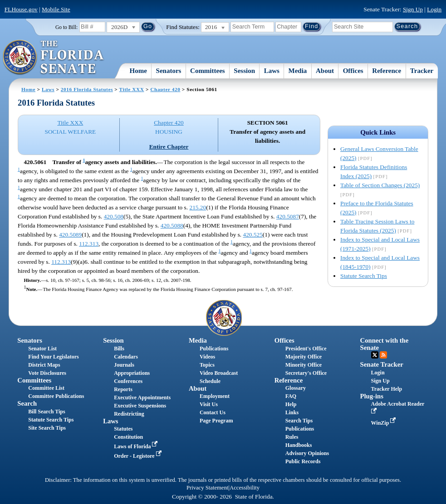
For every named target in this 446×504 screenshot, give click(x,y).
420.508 (114, 216)
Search (27, 403)
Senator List (42, 349)
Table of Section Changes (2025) (380, 185)
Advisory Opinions (307, 453)
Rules (292, 437)
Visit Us (209, 404)
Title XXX (132, 89)
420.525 (253, 235)
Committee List (46, 388)
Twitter (375, 355)
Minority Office (304, 365)
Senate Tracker (382, 364)
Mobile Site (56, 9)
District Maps (44, 365)
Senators (169, 71)
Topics (207, 365)
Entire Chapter (169, 147)
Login (434, 9)
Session (244, 71)
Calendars (126, 357)
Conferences (128, 381)
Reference (387, 71)
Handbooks (299, 445)
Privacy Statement (207, 488)
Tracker (422, 71)
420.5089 (70, 235)
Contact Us (213, 412)
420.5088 (172, 225)
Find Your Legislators (53, 357)
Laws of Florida (137, 446)
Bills (119, 349)
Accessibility (245, 488)
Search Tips (299, 421)
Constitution (128, 437)
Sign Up (413, 9)
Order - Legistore (139, 456)
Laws (272, 71)
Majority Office (304, 357)
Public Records (303, 461)
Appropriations (132, 373)
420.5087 (288, 216)
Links (292, 412)
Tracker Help (387, 389)
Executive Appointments (142, 397)
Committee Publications (56, 396)
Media (298, 71)
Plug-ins (372, 396)
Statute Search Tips (364, 276)
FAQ (291, 396)
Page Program (216, 421)
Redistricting (129, 414)
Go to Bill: (66, 27)
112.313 (89, 244)
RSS (383, 355)
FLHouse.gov (21, 9)
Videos (207, 357)
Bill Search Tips (47, 412)
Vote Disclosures (47, 373)
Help (291, 404)
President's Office (306, 349)
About (325, 71)
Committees (208, 71)
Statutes (123, 429)
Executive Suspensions (140, 406)
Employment (215, 396)
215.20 (198, 207)
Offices (353, 71)
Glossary (296, 388)
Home (138, 71)
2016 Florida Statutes (87, 89)
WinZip (385, 423)
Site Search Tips (47, 428)
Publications (214, 349)
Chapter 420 (165, 89)
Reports (123, 389)
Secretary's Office (306, 373)
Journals (124, 365)
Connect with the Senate (385, 344)
